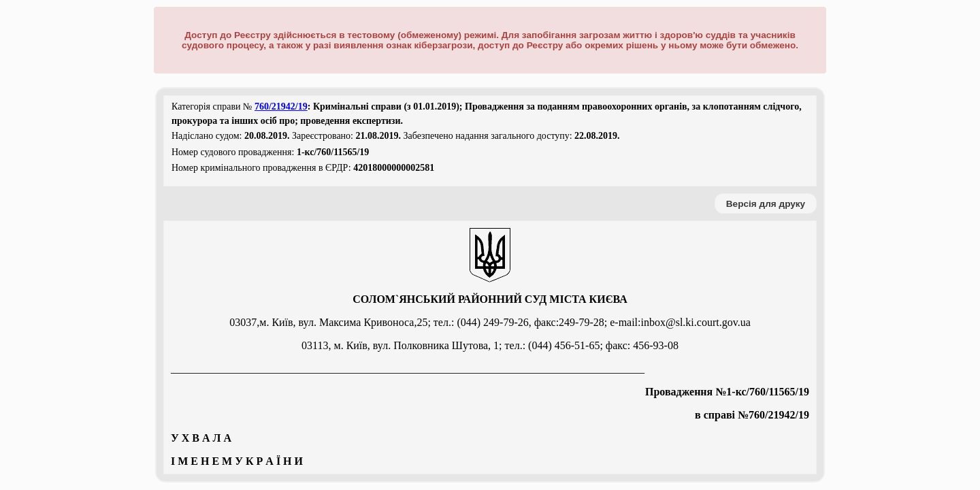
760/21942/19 (281, 107)
